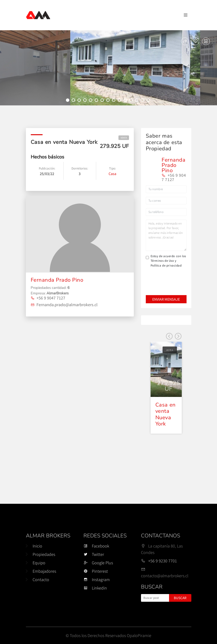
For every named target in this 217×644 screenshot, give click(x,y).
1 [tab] (68, 101)
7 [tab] (103, 101)
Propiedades (44, 554)
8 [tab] (109, 101)
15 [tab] (149, 101)
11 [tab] (126, 101)
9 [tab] (114, 101)
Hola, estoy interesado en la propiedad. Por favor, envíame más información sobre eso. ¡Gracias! (166, 235)
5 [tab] (91, 101)
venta (124, 138)
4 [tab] (86, 101)
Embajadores (44, 571)
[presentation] (166, 278)
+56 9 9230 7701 (163, 561)
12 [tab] (132, 101)
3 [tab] (80, 101)
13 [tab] (137, 101)
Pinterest (96, 571)
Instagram (97, 580)
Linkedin (95, 588)
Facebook (96, 546)
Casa (112, 174)
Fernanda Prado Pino (57, 280)
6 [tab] (97, 101)
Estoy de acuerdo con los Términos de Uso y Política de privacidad (168, 261)
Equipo (39, 563)
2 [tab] (74, 101)
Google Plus (98, 563)
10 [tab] (120, 101)
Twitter (94, 554)
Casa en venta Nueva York (166, 414)
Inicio (37, 546)
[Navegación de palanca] (186, 15)
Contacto (41, 580)
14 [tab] (143, 101)
